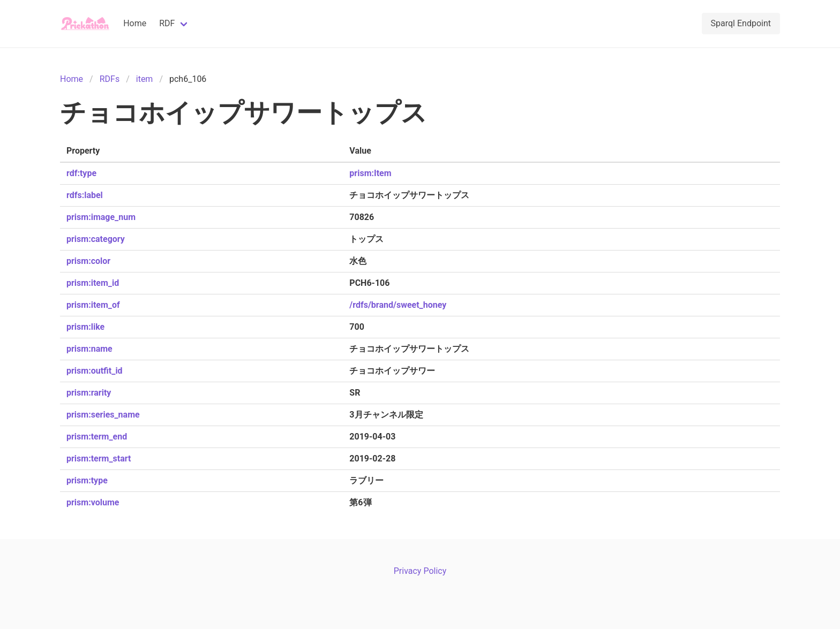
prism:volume (93, 502)
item (145, 79)
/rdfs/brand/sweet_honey (398, 305)
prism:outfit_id (95, 371)
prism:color (88, 261)
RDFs (110, 79)
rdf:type (81, 173)
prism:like (85, 327)
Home (135, 23)
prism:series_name (103, 415)
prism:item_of (93, 305)
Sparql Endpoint (741, 23)
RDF (167, 23)
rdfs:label (85, 195)
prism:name (89, 349)
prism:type (87, 480)
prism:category (96, 239)
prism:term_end (97, 437)
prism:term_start (99, 459)
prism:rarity (89, 393)
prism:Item (370, 173)
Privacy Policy (420, 571)
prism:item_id (93, 283)
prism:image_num (101, 217)
